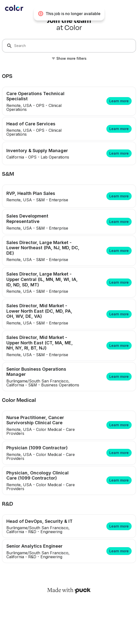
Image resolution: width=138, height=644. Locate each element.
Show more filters (71, 58)
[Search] (69, 46)
